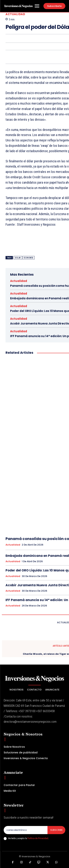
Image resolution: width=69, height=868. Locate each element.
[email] (26, 830)
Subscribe (56, 830)
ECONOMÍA (29, 258)
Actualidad (15, 14)
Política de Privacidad (38, 838)
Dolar (18, 258)
